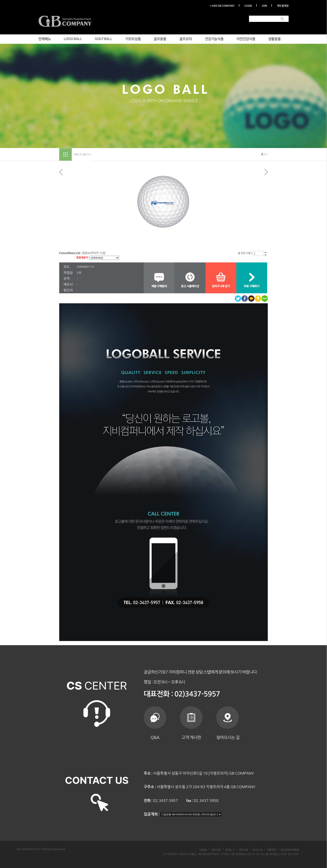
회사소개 (257, 850)
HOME (203, 850)
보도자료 (244, 850)
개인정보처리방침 (290, 850)
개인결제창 (283, 6)
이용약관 (271, 850)
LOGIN (248, 6)
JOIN (264, 6)
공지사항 (216, 850)
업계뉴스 (230, 850)
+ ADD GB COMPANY (222, 6)
